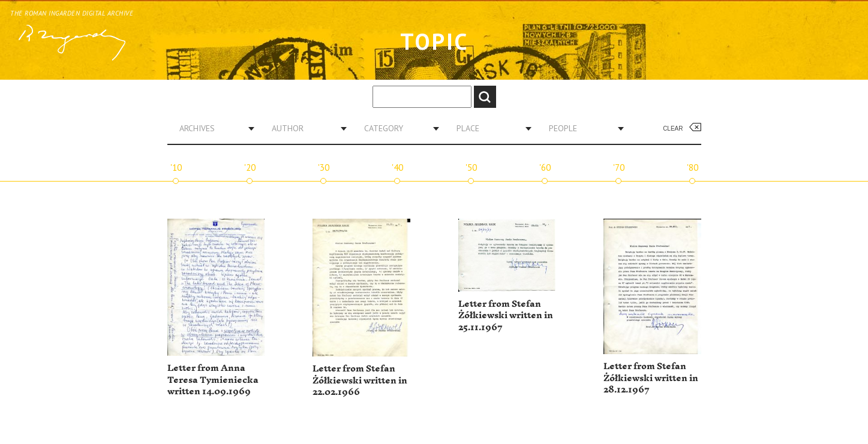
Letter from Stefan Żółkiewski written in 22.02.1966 (360, 380)
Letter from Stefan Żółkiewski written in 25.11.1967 (506, 316)
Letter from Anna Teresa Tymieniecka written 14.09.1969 (213, 380)
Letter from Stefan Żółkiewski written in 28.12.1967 (651, 378)
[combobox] (212, 128)
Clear (673, 129)
